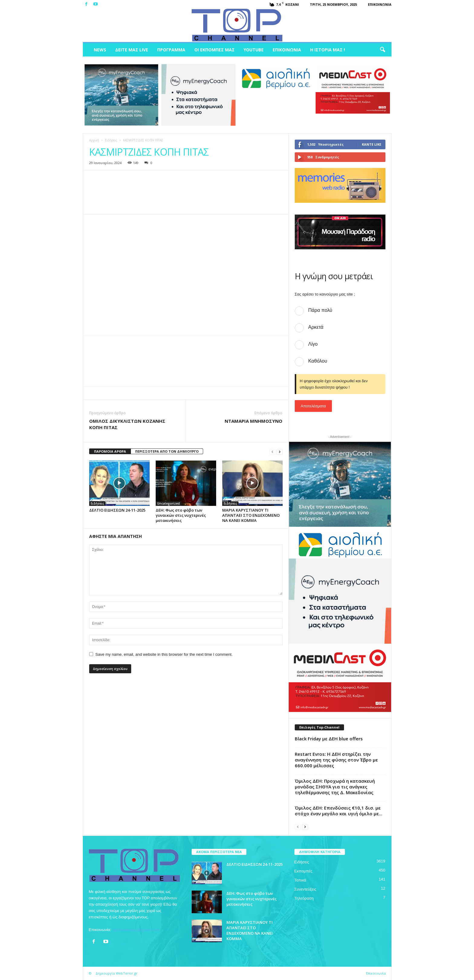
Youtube (254, 50)
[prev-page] (272, 452)
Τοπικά (300, 880)
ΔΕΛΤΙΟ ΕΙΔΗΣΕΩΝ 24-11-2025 (117, 510)
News (100, 50)
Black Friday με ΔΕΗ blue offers (329, 739)
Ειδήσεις (111, 140)
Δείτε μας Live (132, 50)
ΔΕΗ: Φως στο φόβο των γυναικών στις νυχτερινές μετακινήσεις (181, 515)
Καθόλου (318, 361)
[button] (382, 50)
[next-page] (280, 452)
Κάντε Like (372, 144)
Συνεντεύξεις (305, 889)
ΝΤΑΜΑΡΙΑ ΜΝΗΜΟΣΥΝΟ (253, 421)
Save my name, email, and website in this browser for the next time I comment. (164, 654)
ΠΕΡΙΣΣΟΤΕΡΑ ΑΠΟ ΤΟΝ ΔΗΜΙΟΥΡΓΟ (167, 451)
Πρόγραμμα (171, 50)
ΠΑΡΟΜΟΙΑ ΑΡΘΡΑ (110, 451)
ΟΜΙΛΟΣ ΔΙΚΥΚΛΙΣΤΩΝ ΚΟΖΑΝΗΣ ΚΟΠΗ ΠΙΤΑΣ (127, 424)
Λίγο (313, 344)
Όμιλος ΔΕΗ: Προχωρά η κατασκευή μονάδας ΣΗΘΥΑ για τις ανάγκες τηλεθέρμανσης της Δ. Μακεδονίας (335, 787)
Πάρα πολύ (320, 310)
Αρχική (94, 140)
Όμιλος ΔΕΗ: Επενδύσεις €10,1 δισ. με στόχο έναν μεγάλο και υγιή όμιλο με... (339, 811)
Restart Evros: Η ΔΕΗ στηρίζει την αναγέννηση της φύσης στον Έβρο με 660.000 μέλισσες (336, 760)
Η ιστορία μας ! (328, 50)
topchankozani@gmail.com (136, 930)
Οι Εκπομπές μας (214, 50)
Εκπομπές (304, 871)
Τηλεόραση (304, 898)
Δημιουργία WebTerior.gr (117, 973)
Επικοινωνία (380, 4)
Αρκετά (316, 327)
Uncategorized (169, 503)
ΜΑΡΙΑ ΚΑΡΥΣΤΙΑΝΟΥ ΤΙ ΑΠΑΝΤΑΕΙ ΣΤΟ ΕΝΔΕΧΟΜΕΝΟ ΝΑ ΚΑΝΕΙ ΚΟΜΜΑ (251, 515)
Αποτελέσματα (313, 406)
